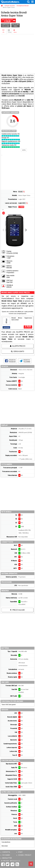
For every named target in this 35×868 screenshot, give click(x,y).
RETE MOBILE (6, 512)
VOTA (24, 150)
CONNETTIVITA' (7, 542)
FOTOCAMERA (7, 464)
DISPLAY (4, 425)
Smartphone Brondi (23, 6)
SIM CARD (5, 682)
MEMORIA (5, 591)
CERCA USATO (18, 351)
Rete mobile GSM (10, 276)
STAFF (20, 852)
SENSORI (5, 710)
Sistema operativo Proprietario (12, 272)
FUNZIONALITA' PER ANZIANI (12, 701)
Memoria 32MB (9, 262)
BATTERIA (5, 648)
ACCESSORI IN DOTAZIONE (11, 839)
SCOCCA (5, 366)
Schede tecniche (10, 6)
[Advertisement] (17, 54)
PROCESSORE (6, 582)
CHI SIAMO (6, 855)
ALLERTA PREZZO (18, 346)
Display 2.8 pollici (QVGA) (12, 252)
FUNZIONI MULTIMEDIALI (11, 760)
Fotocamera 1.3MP (10, 257)
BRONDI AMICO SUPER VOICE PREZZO (15, 293)
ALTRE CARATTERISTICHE (11, 792)
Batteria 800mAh (9, 267)
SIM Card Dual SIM (9, 281)
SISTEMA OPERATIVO (9, 574)
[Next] (26, 230)
